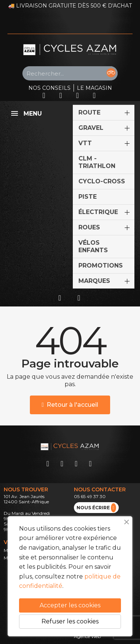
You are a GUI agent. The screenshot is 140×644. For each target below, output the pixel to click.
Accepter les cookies (70, 605)
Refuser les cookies (70, 621)
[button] (70, 405)
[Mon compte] (60, 298)
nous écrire (96, 508)
